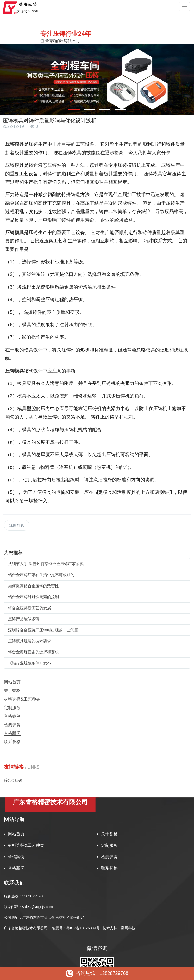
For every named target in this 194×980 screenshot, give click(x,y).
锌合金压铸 (13, 780)
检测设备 (12, 725)
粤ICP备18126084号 (84, 928)
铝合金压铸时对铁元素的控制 (33, 597)
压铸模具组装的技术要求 (30, 641)
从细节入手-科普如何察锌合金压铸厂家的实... (48, 564)
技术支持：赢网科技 (119, 928)
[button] (74, 109)
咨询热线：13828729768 (97, 974)
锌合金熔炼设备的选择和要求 (33, 652)
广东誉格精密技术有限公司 (26, 928)
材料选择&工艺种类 (22, 699)
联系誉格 (12, 742)
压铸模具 (15, 144)
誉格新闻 (12, 733)
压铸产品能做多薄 (24, 619)
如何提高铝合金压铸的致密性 (33, 586)
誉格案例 (12, 716)
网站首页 (12, 682)
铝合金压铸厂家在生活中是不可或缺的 (41, 575)
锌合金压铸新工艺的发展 (30, 608)
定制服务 (12, 708)
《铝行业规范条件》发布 (30, 663)
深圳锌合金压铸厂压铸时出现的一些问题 (43, 630)
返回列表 (17, 525)
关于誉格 (12, 691)
